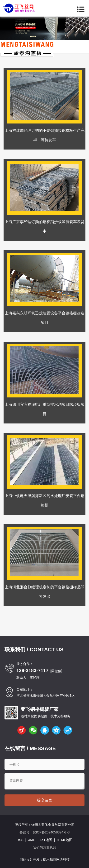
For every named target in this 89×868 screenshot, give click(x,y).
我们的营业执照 (45, 847)
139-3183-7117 (33, 670)
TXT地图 (46, 840)
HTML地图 (65, 840)
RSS (20, 840)
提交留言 (45, 800)
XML (31, 840)
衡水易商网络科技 (56, 859)
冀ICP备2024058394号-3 (51, 832)
